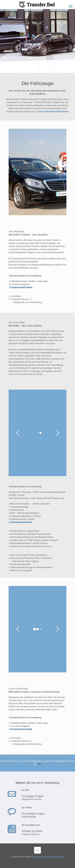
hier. (39, 764)
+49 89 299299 (29, 817)
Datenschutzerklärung (54, 857)
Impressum (37, 857)
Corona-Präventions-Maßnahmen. (53, 111)
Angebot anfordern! (31, 834)
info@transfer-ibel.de (31, 799)
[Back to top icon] (37, 850)
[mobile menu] (71, 6)
